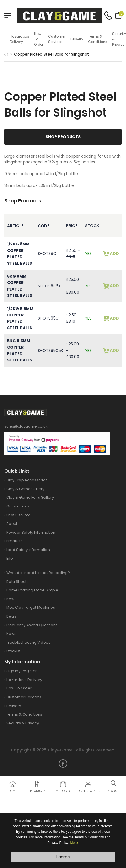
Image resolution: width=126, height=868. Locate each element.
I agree (63, 857)
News (11, 634)
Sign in (12, 671)
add (114, 254)
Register (29, 671)
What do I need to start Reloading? (38, 573)
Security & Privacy (119, 39)
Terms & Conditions (98, 39)
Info (10, 558)
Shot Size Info (18, 515)
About (12, 524)
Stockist (13, 651)
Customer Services (57, 39)
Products (14, 541)
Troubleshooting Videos (28, 642)
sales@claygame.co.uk (26, 426)
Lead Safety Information (28, 550)
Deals (11, 616)
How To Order (39, 39)
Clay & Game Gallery (25, 489)
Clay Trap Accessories (27, 480)
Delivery (77, 39)
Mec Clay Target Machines (31, 607)
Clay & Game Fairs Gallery (30, 497)
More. (74, 843)
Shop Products (63, 137)
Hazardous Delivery (20, 39)
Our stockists (18, 506)
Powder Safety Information (31, 532)
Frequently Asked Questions (32, 625)
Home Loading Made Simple (32, 590)
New (10, 599)
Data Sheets (17, 582)
